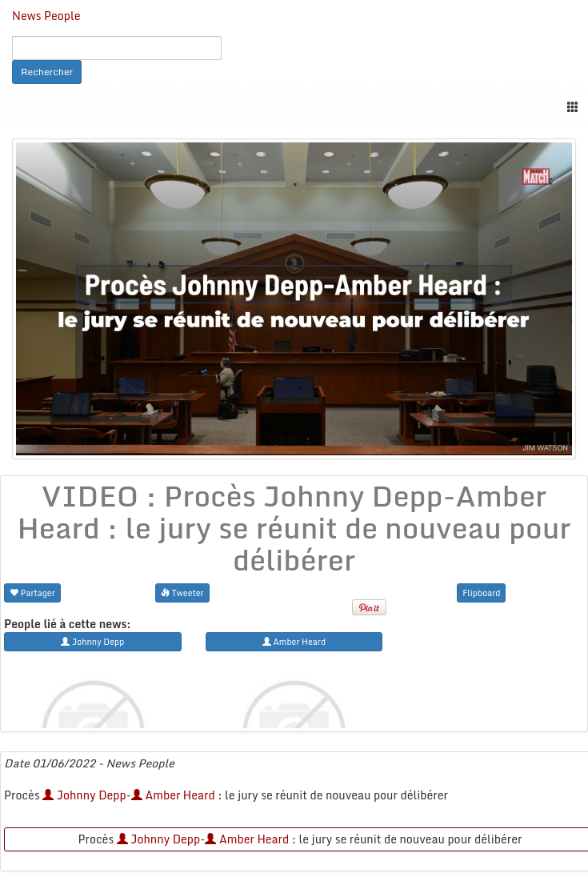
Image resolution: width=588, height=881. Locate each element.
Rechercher (47, 72)
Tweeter (182, 593)
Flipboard (481, 593)
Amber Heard (173, 795)
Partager (32, 593)
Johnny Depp (84, 795)
